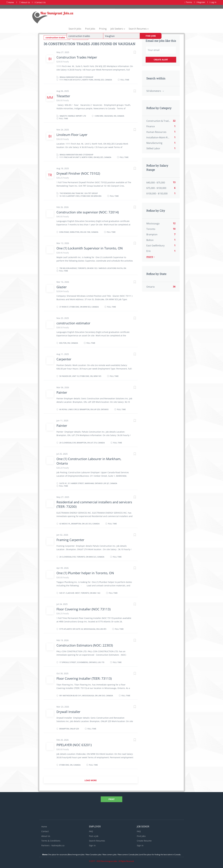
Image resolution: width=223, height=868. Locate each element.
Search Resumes (97, 841)
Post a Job (94, 836)
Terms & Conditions (51, 841)
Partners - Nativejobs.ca (53, 845)
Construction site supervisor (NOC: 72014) (88, 212)
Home (10, 2)
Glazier (62, 287)
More (150, 257)
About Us (25, 2)
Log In (213, 2)
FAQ (91, 831)
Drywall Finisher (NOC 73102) (78, 173)
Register (201, 2)
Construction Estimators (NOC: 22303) (85, 645)
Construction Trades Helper (77, 57)
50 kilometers (154, 91)
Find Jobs (151, 36)
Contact (45, 831)
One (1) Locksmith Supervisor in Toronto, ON (90, 248)
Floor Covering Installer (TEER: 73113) (84, 678)
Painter (62, 392)
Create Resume (144, 841)
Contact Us (40, 2)
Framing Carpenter (71, 539)
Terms (188, 2)
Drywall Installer (69, 711)
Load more (91, 780)
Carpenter (64, 359)
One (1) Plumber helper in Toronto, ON (85, 573)
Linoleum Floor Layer (72, 134)
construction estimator (73, 323)
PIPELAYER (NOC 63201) (74, 745)
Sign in (92, 845)
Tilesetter (63, 96)
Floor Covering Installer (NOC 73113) (83, 609)
